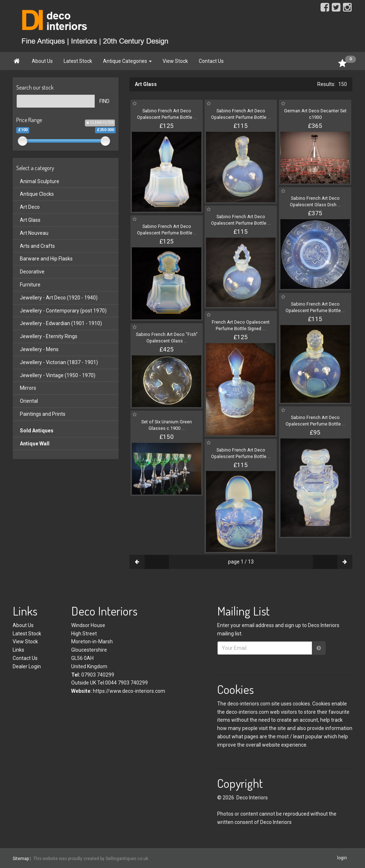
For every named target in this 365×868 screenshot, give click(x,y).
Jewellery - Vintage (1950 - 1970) (58, 375)
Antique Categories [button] (127, 61)
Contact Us (211, 61)
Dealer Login (27, 666)
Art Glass (30, 220)
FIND (104, 101)
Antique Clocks (37, 194)
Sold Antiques (37, 431)
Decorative (32, 272)
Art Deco (30, 207)
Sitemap (21, 858)
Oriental (29, 401)
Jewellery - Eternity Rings (49, 336)
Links (18, 650)
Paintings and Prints (43, 414)
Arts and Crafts (37, 246)
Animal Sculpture (40, 181)
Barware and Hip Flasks (46, 259)
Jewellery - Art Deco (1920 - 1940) (59, 298)
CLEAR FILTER (100, 123)
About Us (42, 61)
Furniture (30, 285)
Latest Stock (78, 61)
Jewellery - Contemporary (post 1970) (63, 311)
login (342, 858)
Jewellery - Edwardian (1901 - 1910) (61, 323)
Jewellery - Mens (39, 349)
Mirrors (28, 388)
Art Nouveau (34, 233)
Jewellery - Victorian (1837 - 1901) (59, 362)
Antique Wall (35, 444)
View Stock (175, 61)
